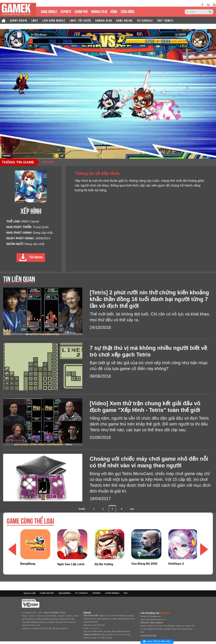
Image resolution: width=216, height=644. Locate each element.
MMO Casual (30, 221)
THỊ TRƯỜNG (65, 593)
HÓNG (114, 11)
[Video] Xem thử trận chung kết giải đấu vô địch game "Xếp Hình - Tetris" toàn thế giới (145, 407)
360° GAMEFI (165, 20)
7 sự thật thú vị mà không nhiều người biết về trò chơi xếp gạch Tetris (148, 351)
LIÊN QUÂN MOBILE (54, 20)
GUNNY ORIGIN (19, 20)
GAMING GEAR (104, 20)
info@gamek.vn (95, 628)
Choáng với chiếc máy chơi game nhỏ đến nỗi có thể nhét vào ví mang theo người (149, 462)
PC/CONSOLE (145, 20)
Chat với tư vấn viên (157, 642)
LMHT (35, 20)
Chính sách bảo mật (148, 635)
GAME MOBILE (49, 11)
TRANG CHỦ (29, 593)
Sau (132, 509)
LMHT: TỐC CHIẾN (80, 20)
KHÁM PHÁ (81, 11)
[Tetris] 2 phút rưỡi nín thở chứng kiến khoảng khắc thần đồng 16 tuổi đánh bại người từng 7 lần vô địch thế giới (149, 299)
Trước (82, 509)
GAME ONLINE (125, 20)
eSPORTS (66, 11)
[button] (204, 549)
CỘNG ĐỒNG (128, 11)
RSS (126, 593)
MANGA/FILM (99, 11)
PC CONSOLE (82, 593)
